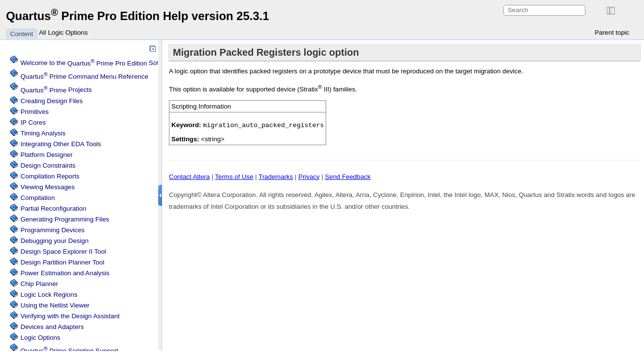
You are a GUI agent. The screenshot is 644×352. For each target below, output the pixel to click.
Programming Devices (52, 230)
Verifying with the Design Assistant (70, 316)
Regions (49, 295)
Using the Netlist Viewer (55, 305)
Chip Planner (39, 284)
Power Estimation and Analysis (65, 273)
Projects (56, 90)
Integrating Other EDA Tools (61, 144)
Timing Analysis (43, 133)
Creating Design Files (52, 101)
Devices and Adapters (52, 327)
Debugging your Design (54, 241)
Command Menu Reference (84, 77)
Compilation (38, 198)
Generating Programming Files (65, 219)
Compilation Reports (50, 176)
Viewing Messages (48, 187)
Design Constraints (48, 165)
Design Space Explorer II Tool (63, 252)
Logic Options (41, 338)
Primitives (35, 112)
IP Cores (33, 122)
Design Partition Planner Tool (62, 262)
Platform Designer (47, 155)
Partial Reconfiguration (53, 209)
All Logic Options (63, 33)
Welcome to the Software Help (105, 63)
